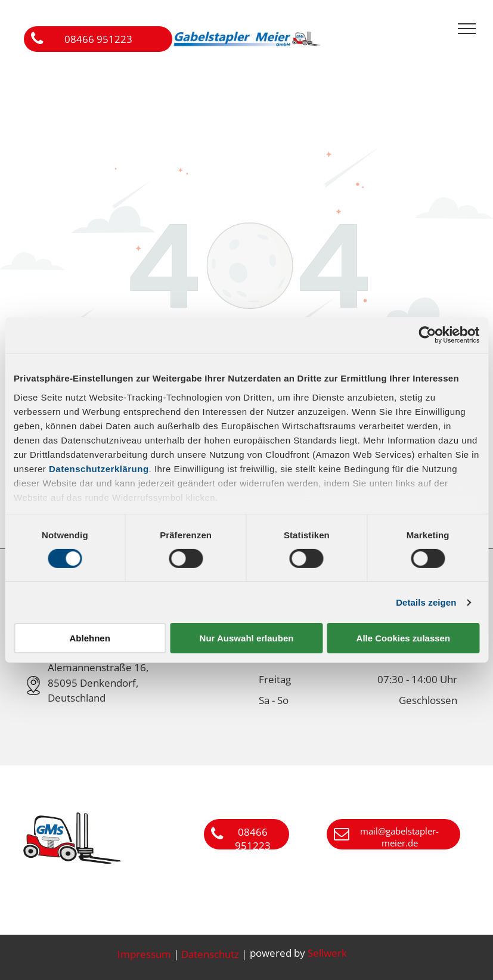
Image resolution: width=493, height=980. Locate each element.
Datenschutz (210, 954)
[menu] (467, 29)
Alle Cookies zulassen (404, 638)
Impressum (144, 954)
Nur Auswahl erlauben (247, 638)
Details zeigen (426, 602)
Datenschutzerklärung (99, 468)
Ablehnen (90, 638)
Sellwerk (327, 953)
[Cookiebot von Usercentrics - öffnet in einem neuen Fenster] (427, 335)
